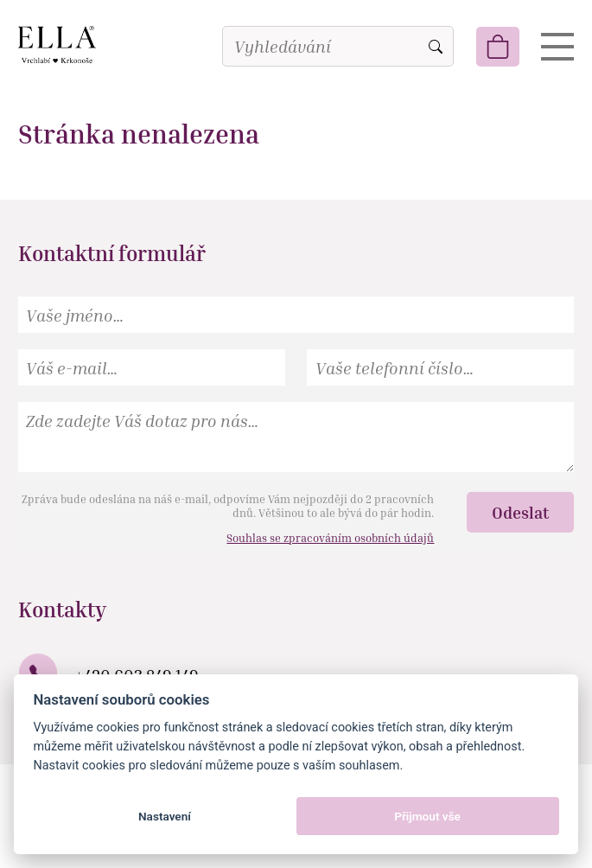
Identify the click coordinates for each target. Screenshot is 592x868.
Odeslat (521, 512)
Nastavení (165, 816)
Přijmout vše (427, 816)
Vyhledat (436, 47)
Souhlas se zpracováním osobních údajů (330, 538)
